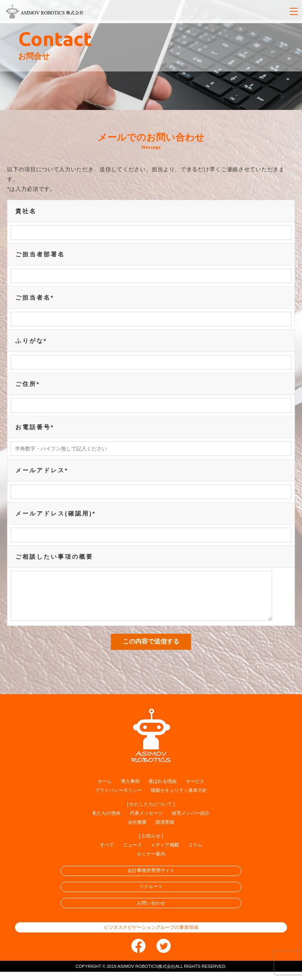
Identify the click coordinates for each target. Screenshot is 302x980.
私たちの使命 (107, 821)
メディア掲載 (165, 853)
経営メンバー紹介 (191, 821)
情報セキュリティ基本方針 (179, 799)
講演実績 (165, 830)
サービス (195, 790)
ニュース (133, 853)
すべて (107, 853)
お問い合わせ (151, 911)
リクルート (151, 895)
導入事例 (130, 790)
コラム (195, 853)
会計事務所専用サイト (151, 879)
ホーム (105, 790)
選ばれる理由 (162, 790)
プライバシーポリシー (118, 799)
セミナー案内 (151, 862)
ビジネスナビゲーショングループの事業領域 (151, 936)
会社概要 (137, 830)
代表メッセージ (146, 821)
